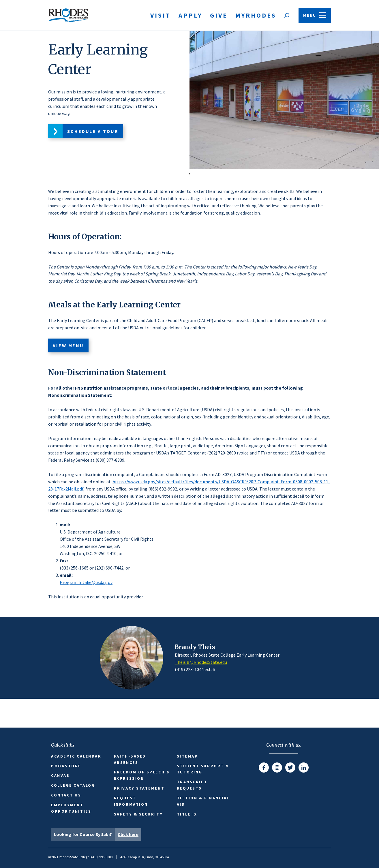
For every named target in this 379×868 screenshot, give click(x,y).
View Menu (68, 345)
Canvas (60, 775)
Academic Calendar (76, 756)
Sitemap (187, 756)
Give (219, 15)
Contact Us (66, 795)
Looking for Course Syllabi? (98, 834)
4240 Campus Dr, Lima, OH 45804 (145, 857)
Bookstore (66, 766)
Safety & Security (138, 814)
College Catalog (73, 785)
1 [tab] (189, 174)
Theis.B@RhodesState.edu (201, 662)
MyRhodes (256, 15)
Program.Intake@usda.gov (86, 582)
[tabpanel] (189, 100)
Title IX (187, 814)
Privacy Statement (139, 788)
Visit (161, 15)
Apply (190, 15)
